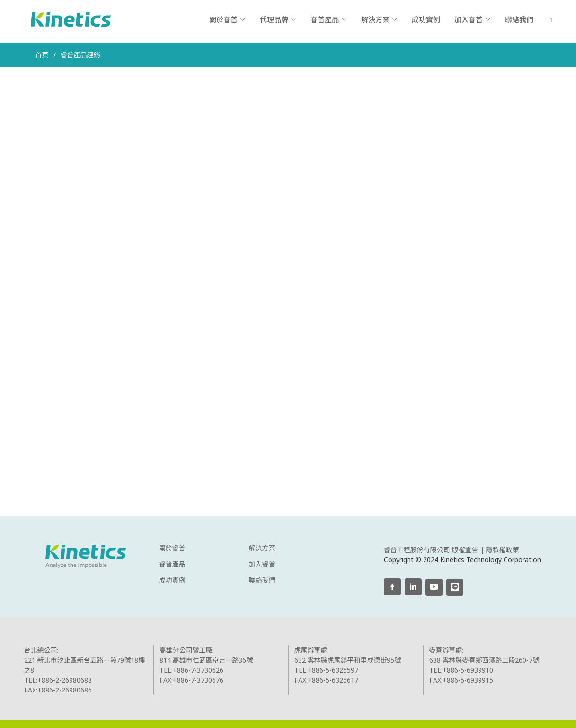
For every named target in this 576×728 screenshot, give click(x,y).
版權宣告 (465, 550)
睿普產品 (172, 564)
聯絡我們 (519, 19)
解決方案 (262, 548)
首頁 (42, 55)
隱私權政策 (503, 550)
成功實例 (426, 19)
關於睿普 (172, 548)
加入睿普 (262, 564)
